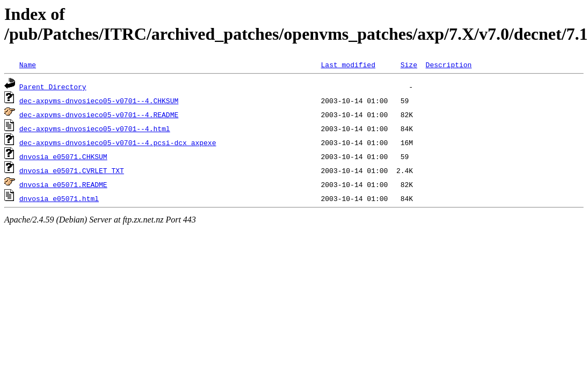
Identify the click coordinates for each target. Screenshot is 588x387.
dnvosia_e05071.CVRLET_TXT (72, 170)
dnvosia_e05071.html (59, 198)
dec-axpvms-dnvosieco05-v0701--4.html (95, 128)
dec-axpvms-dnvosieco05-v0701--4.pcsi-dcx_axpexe (118, 142)
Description (448, 64)
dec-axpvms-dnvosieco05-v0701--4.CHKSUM (99, 101)
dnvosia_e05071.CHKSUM (63, 156)
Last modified (348, 64)
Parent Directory (53, 87)
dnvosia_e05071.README (63, 184)
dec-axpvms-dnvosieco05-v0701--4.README (99, 114)
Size (409, 64)
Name (28, 64)
